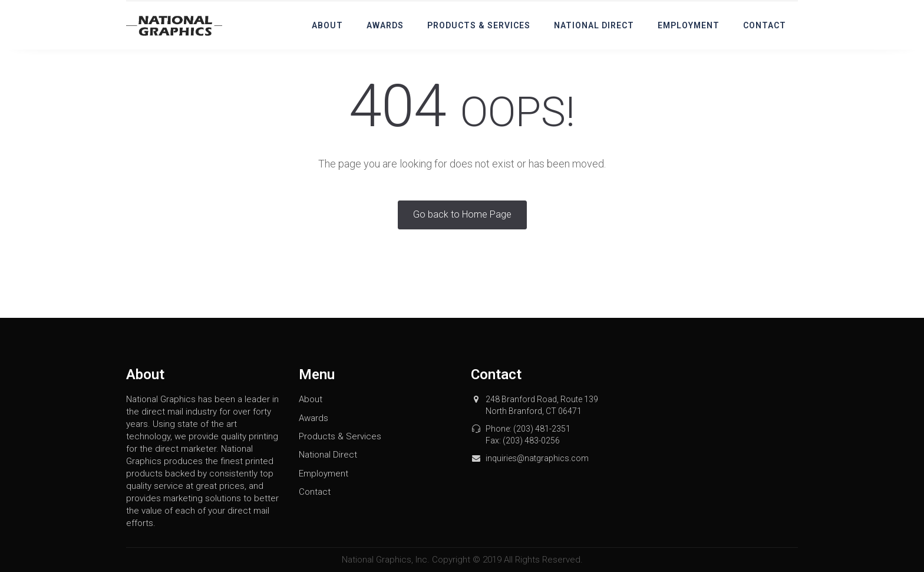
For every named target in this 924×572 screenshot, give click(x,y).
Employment (689, 25)
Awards (385, 25)
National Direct (594, 25)
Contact (765, 25)
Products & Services (479, 25)
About (327, 25)
